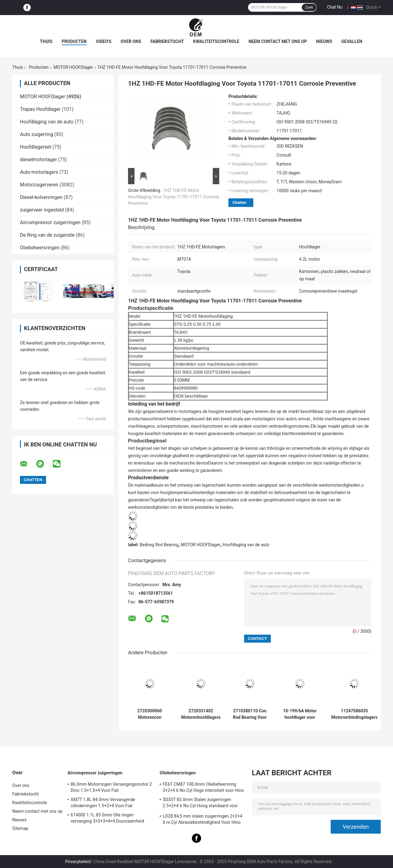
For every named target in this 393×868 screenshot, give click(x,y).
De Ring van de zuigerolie (47, 235)
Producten (74, 41)
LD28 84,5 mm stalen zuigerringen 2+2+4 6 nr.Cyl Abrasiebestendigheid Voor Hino (202, 819)
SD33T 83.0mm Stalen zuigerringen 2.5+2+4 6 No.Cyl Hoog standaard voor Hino (200, 804)
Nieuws (324, 41)
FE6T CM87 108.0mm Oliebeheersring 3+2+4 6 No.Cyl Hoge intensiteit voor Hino (203, 787)
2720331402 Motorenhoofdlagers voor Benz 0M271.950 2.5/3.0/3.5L (201, 714)
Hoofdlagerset (36, 147)
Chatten (239, 202)
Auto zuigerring (37, 134)
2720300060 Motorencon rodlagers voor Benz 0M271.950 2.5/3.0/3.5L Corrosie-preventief (150, 714)
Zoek (309, 7)
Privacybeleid (78, 862)
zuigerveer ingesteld (42, 210)
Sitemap (20, 828)
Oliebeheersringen (40, 248)
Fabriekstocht (167, 41)
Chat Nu (335, 7)
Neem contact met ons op (278, 41)
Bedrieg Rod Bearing (159, 545)
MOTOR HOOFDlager (73, 67)
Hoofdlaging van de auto (47, 122)
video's (104, 41)
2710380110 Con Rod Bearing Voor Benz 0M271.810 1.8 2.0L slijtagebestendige (250, 714)
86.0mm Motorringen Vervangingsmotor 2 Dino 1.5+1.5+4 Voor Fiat (111, 787)
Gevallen (352, 41)
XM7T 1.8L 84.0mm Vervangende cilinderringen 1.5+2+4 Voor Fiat (103, 803)
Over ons (131, 41)
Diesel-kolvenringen (41, 197)
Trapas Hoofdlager (40, 109)
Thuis (46, 41)
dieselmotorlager (38, 160)
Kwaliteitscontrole (216, 41)
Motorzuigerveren (39, 185)
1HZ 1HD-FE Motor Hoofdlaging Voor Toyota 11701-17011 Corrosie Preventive (174, 197)
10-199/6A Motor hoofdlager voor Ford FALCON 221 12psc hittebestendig (300, 714)
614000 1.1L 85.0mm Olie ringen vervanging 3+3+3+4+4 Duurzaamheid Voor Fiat (107, 819)
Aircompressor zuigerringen (50, 222)
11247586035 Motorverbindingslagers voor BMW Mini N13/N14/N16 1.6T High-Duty (354, 714)
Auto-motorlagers (39, 172)
